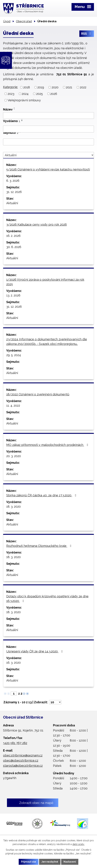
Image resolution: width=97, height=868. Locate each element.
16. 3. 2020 (14, 663)
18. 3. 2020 (14, 507)
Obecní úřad (24, 21)
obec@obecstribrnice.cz (21, 760)
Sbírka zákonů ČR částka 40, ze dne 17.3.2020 (42, 495)
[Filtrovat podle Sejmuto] (48, 142)
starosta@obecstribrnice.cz (23, 766)
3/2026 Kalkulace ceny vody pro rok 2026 (37, 224)
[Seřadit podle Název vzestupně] (14, 108)
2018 (27, 87)
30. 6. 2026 (14, 247)
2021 (69, 87)
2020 (55, 87)
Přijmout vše (29, 862)
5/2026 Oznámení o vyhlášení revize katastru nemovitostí (48, 169)
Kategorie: (10, 87)
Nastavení (70, 862)
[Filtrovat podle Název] (48, 116)
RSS (87, 34)
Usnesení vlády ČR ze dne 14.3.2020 (35, 651)
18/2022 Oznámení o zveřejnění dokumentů (38, 394)
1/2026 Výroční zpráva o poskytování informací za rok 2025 (45, 282)
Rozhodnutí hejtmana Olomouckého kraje (39, 546)
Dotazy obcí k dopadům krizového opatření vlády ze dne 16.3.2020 (47, 599)
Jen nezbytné (50, 862)
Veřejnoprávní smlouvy (24, 100)
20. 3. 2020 (14, 456)
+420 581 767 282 (15, 743)
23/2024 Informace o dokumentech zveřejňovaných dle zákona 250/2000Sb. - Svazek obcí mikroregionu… (47, 342)
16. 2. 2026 (13, 236)
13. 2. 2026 (13, 295)
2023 (11, 94)
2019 (41, 87)
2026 (54, 94)
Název (8, 109)
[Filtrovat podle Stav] (48, 155)
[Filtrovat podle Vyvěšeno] (48, 129)
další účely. (78, 844)
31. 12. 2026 (14, 192)
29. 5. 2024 (14, 355)
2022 (83, 87)
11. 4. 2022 (13, 406)
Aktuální (12, 203)
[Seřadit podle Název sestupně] (14, 109)
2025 (39, 94)
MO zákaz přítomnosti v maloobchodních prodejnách (48, 445)
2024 (25, 94)
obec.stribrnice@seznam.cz (23, 755)
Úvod (7, 21)
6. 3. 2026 (13, 181)
